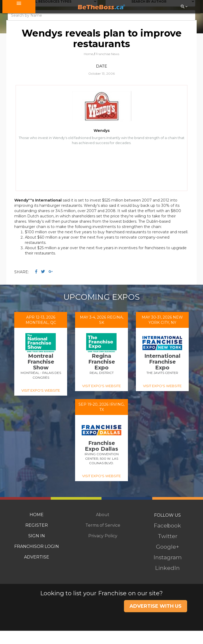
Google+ (168, 547)
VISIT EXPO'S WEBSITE (41, 390)
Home (88, 54)
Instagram (168, 557)
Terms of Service (103, 525)
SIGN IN (37, 536)
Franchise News (107, 54)
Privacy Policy (103, 536)
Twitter (168, 536)
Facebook (167, 526)
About (103, 515)
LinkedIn (167, 568)
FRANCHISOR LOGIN (37, 546)
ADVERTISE (37, 557)
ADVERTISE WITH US (156, 606)
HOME (37, 515)
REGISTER (37, 525)
